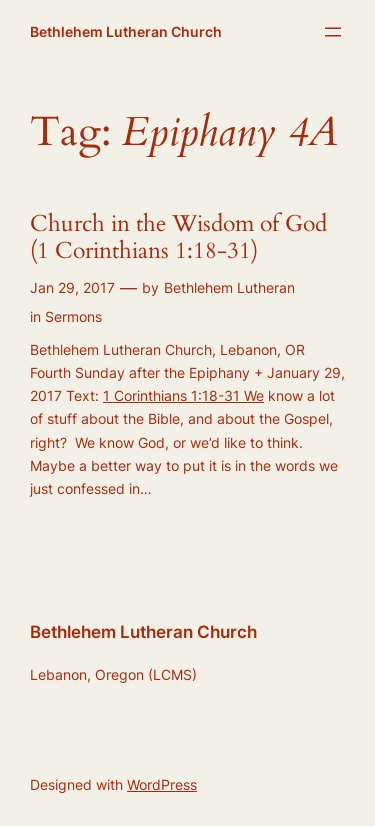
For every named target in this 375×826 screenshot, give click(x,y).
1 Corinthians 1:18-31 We (183, 395)
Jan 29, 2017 (72, 287)
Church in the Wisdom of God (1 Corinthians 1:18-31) (178, 238)
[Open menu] (333, 32)
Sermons (73, 316)
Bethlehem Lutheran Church (126, 31)
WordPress (162, 784)
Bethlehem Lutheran (229, 287)
